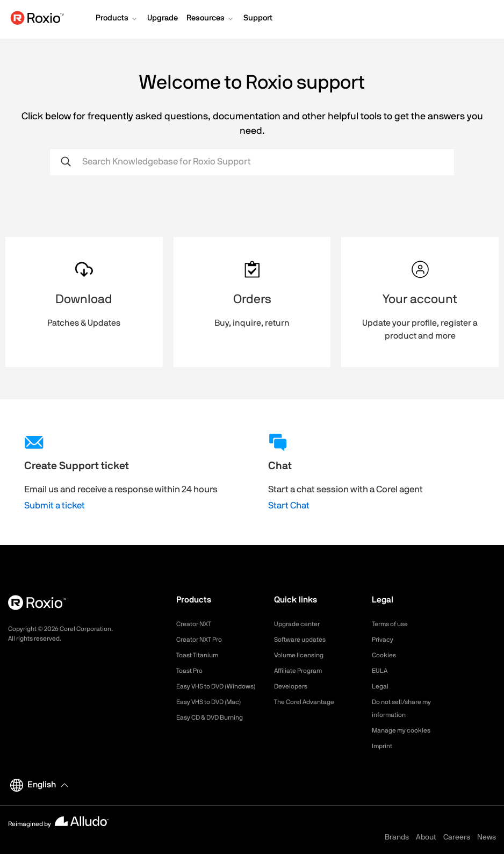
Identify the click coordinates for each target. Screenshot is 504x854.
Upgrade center (301, 624)
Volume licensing (303, 655)
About (426, 837)
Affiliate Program (302, 671)
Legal (381, 686)
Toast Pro (192, 671)
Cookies (386, 655)
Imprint (384, 746)
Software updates (304, 640)
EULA (381, 671)
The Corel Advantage (309, 702)
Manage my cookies (406, 730)
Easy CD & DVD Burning (216, 730)
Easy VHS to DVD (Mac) (215, 715)
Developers (293, 686)
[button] (117, 19)
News (487, 837)
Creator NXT (197, 624)
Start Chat (289, 505)
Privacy (384, 640)
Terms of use (393, 624)
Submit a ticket (55, 505)
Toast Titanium (201, 655)
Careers (457, 837)
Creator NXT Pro (203, 640)
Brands (397, 837)
